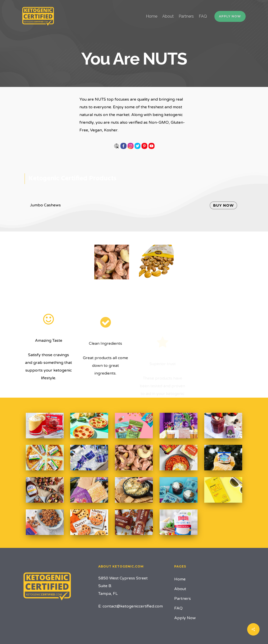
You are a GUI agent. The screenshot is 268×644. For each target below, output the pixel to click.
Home (180, 579)
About (180, 589)
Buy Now (223, 205)
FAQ (178, 608)
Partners (183, 599)
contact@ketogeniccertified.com (133, 606)
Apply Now (185, 618)
